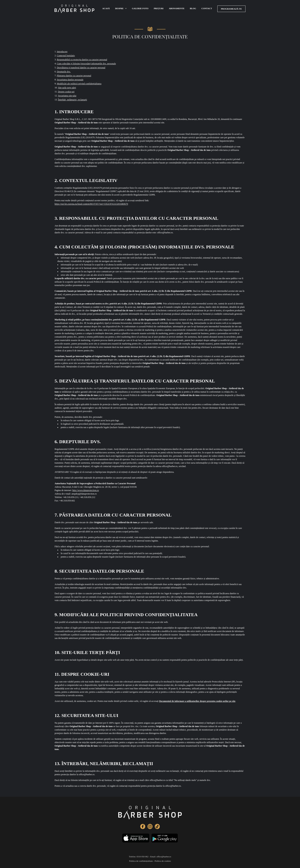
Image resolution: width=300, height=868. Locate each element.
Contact (208, 9)
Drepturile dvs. (64, 72)
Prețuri (159, 9)
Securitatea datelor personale (70, 80)
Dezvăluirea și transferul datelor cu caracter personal (81, 68)
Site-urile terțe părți (67, 88)
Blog (194, 9)
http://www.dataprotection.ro (86, 490)
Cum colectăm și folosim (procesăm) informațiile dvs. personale (86, 64)
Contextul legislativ (66, 56)
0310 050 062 (143, 857)
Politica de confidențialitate (141, 861)
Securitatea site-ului (67, 96)
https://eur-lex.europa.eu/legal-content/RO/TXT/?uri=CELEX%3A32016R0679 (91, 204)
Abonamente (177, 9)
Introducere (62, 52)
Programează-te (232, 9)
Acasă (106, 9)
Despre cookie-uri (66, 92)
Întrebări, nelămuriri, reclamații (72, 100)
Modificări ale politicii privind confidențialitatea (79, 84)
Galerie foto (140, 9)
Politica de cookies (163, 861)
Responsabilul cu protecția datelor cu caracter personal (82, 60)
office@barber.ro (164, 857)
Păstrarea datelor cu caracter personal (74, 76)
